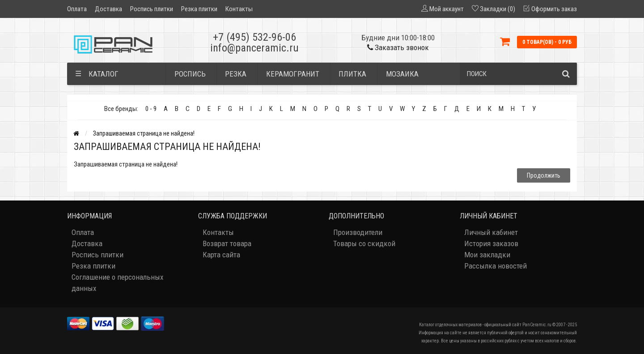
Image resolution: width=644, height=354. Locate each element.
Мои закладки (487, 255)
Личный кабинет (491, 232)
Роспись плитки (152, 9)
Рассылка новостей (496, 266)
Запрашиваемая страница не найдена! (144, 133)
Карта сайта (221, 255)
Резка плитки (199, 9)
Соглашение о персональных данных (117, 283)
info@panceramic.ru (254, 48)
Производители (358, 232)
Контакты (239, 9)
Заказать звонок (398, 47)
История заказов (491, 243)
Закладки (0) (498, 9)
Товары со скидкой (364, 243)
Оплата (77, 9)
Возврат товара (227, 243)
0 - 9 (151, 109)
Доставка (108, 9)
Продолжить (544, 175)
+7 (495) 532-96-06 (254, 37)
